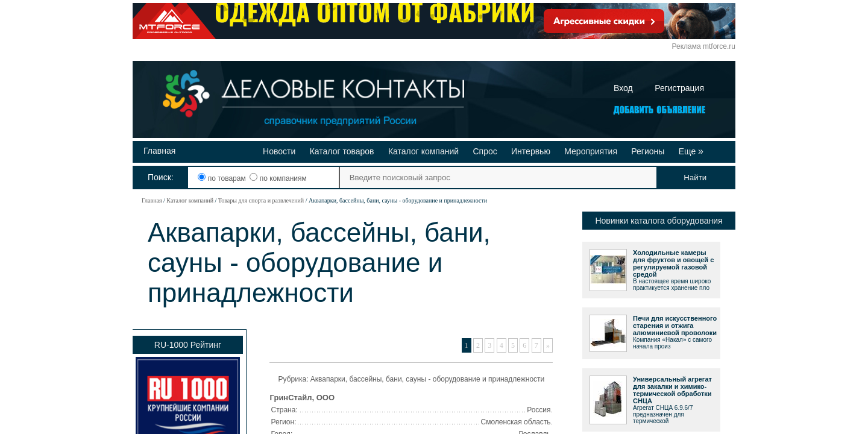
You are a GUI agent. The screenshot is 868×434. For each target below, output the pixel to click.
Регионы (648, 151)
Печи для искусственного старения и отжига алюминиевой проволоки (675, 325)
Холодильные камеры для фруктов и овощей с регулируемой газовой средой (673, 263)
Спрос (485, 151)
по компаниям (278, 178)
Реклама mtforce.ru (704, 46)
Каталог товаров (342, 151)
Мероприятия (591, 151)
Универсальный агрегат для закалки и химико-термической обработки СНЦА (672, 390)
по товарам (223, 178)
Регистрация (679, 88)
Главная (159, 151)
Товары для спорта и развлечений (261, 200)
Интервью (531, 151)
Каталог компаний (423, 151)
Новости (279, 151)
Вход (623, 88)
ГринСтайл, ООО (302, 398)
